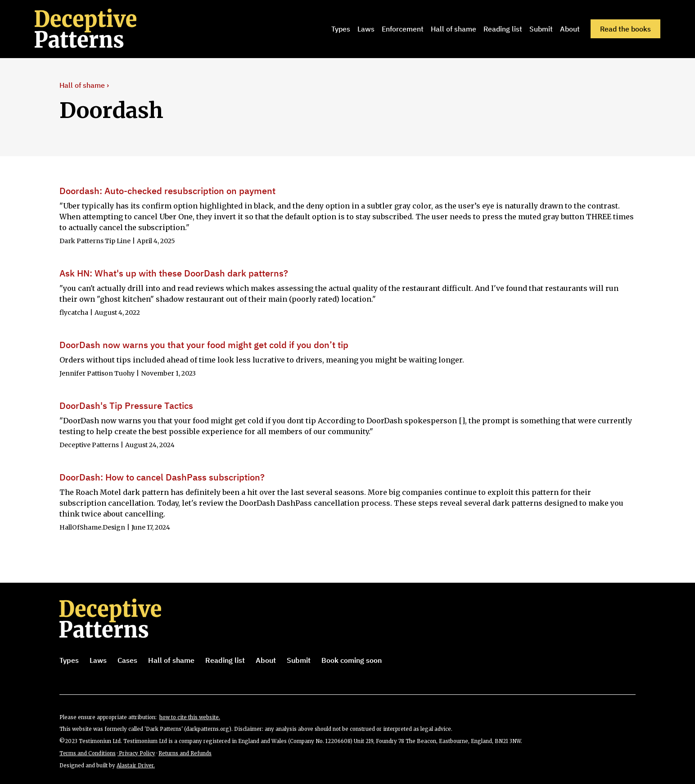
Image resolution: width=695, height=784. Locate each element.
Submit (541, 29)
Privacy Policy (136, 753)
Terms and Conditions (88, 753)
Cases (127, 660)
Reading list (503, 29)
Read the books (625, 29)
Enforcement (403, 29)
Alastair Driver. (136, 766)
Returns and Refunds (185, 753)
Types (341, 29)
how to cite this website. (190, 717)
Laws (366, 29)
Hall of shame (454, 29)
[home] (98, 29)
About (570, 29)
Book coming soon (352, 660)
